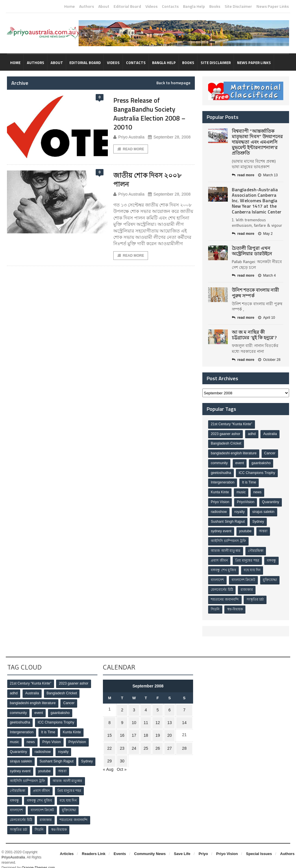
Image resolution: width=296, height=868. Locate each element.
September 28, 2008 (169, 137)
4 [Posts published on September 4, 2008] (145, 705)
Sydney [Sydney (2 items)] (217, 529)
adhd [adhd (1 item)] (252, 434)
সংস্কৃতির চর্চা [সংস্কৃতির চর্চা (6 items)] (255, 596)
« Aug (108, 757)
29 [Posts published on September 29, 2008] (111, 750)
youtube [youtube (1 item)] (266, 529)
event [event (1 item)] (240, 462)
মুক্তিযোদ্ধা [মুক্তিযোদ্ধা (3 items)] (271, 577)
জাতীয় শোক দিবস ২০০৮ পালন (151, 179)
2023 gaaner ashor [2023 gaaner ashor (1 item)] (226, 434)
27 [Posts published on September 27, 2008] (167, 738)
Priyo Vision (227, 846)
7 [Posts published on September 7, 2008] (183, 705)
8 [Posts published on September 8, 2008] (111, 716)
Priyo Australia (129, 137)
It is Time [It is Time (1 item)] (249, 481)
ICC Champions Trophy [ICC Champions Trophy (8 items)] (257, 472)
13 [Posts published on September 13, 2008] (167, 716)
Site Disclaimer (238, 6)
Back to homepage (173, 83)
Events (120, 846)
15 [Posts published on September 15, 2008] (111, 727)
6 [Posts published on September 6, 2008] (167, 705)
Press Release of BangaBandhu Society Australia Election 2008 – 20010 (152, 114)
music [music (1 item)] (242, 491)
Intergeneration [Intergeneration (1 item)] (223, 481)
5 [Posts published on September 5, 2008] (156, 705)
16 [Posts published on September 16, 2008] (124, 727)
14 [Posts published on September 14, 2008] (183, 716)
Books (215, 6)
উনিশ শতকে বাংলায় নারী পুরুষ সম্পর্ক (255, 293)
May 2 (265, 234)
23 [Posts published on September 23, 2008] (124, 738)
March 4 (267, 275)
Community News (150, 846)
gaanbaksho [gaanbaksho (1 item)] (262, 462)
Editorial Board (127, 6)
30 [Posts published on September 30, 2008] (124, 750)
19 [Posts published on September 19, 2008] (156, 727)
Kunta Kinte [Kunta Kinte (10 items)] (220, 491)
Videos (151, 6)
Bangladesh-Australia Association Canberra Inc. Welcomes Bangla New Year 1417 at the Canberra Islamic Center (256, 201)
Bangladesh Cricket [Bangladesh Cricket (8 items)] (226, 443)
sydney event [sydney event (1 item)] (241, 529)
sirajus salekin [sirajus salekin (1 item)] (222, 520)
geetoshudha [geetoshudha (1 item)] (221, 472)
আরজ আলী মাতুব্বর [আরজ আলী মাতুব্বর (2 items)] (226, 548)
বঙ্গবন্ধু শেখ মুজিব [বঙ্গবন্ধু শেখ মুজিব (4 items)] (224, 567)
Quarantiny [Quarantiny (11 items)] (220, 510)
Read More (131, 149)
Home (70, 6)
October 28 (269, 360)
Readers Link (94, 846)
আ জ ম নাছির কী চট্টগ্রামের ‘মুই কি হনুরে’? (257, 335)
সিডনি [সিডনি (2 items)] (215, 605)
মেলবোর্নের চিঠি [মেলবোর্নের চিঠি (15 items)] (222, 586)
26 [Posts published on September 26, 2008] (156, 738)
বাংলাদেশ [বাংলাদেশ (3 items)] (218, 577)
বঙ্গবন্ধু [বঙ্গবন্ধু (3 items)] (272, 558)
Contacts (170, 6)
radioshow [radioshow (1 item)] (244, 510)
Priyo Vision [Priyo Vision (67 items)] (220, 500)
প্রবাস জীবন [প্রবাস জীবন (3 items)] (219, 558)
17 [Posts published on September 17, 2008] (135, 727)
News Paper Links (273, 6)
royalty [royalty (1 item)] (265, 510)
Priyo (203, 846)
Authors (87, 6)
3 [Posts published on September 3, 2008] (135, 705)
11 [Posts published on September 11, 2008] (146, 716)
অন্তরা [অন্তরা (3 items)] (215, 539)
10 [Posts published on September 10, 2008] (135, 716)
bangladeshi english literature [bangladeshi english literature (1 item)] (234, 453)
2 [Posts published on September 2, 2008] (124, 705)
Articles (67, 846)
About (104, 6)
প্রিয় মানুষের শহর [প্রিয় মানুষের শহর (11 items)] (248, 558)
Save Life (182, 846)
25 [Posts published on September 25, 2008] (146, 738)
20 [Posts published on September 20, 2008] (167, 727)
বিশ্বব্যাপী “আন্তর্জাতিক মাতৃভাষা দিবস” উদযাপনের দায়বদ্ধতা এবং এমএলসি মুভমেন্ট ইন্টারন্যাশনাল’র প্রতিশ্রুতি (257, 142)
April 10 (266, 318)
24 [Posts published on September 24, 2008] (135, 738)
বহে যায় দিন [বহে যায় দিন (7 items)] (253, 567)
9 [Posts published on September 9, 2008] (124, 716)
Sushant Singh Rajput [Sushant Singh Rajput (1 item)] (258, 520)
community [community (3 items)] (219, 462)
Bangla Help (194, 6)
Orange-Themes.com (38, 860)
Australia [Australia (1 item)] (271, 434)
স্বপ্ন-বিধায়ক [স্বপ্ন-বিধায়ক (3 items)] (236, 605)
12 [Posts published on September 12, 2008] (156, 716)
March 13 (268, 175)
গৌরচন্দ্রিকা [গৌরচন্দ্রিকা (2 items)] (256, 548)
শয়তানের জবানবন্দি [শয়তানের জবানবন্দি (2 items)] (225, 596)
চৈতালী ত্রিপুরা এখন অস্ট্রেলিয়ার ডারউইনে (252, 251)
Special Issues (259, 846)
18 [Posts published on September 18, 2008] (146, 727)
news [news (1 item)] (258, 491)
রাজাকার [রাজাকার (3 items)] (247, 586)
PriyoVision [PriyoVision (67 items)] (246, 500)
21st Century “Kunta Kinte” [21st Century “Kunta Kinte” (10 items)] (231, 424)
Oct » (122, 757)
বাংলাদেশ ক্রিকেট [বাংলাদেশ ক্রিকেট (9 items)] (244, 577)
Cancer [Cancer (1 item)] (270, 453)
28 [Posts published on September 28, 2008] (183, 738)
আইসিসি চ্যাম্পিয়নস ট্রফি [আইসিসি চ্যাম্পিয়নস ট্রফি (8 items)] (245, 539)
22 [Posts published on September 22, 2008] (111, 738)
